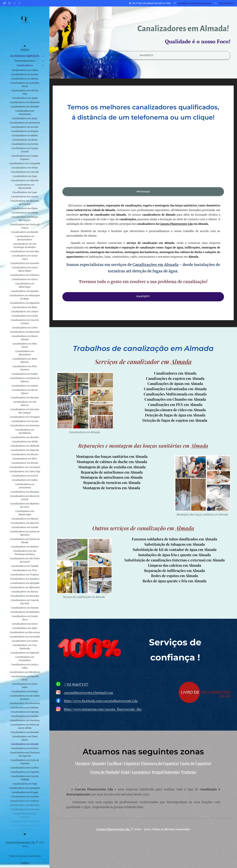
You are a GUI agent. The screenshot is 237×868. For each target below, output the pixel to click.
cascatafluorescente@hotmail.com (194, 3)
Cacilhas (114, 764)
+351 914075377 (226, 3)
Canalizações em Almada (156, 265)
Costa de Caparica (195, 764)
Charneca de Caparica (159, 764)
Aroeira (83, 764)
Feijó (125, 772)
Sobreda (172, 772)
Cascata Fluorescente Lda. (114, 829)
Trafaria (188, 772)
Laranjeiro (141, 772)
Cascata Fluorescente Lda (176, 224)
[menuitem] (25, 50)
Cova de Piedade (105, 772)
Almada (181, 362)
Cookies (25, 863)
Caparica (131, 764)
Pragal (158, 772)
